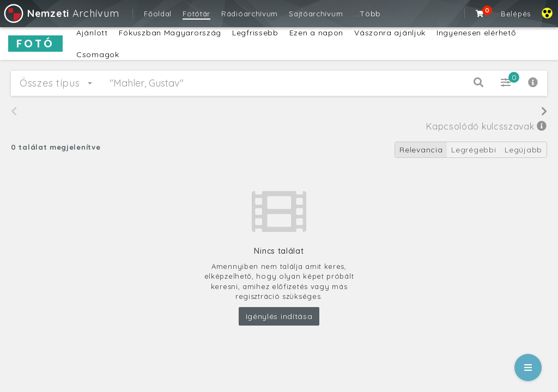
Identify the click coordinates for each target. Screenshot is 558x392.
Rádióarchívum (250, 14)
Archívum (61, 13)
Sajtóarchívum (316, 14)
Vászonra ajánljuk (390, 33)
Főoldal (158, 14)
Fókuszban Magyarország (170, 33)
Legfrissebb (255, 33)
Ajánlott (92, 33)
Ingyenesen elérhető (476, 33)
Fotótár (196, 14)
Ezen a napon (316, 33)
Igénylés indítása (279, 316)
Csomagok (98, 54)
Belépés (516, 14)
